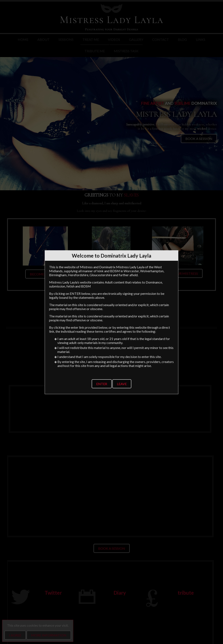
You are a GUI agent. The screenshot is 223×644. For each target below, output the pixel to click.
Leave (122, 384)
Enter (102, 384)
